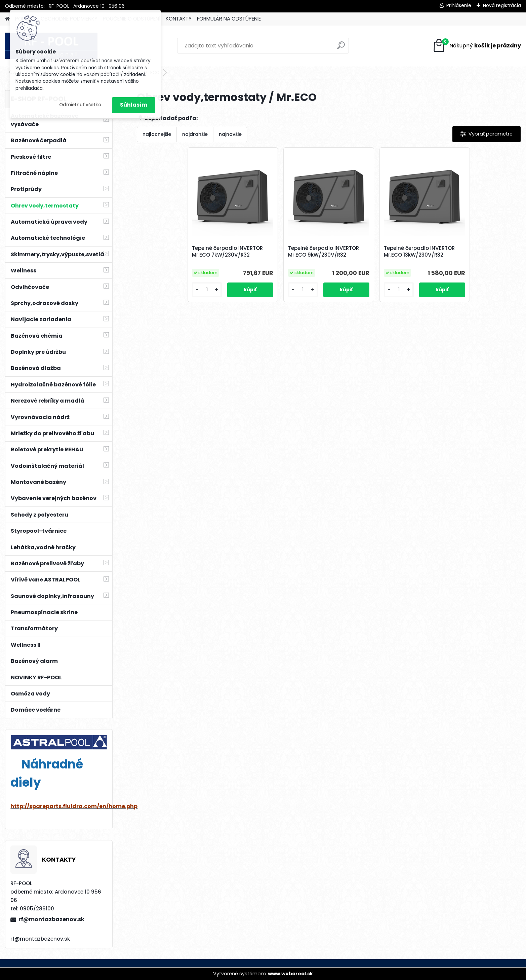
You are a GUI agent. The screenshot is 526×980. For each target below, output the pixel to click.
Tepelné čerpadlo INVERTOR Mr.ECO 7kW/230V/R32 (227, 252)
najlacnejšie (157, 134)
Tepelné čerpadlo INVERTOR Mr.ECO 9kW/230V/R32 (323, 252)
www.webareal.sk (290, 974)
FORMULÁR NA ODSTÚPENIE (229, 19)
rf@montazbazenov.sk (51, 919)
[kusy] (207, 290)
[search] (341, 48)
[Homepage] (7, 19)
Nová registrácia (502, 5)
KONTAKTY (179, 19)
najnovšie (230, 134)
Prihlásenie (459, 5)
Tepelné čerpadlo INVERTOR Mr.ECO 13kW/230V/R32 (419, 252)
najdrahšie (195, 134)
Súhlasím (134, 105)
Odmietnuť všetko (80, 105)
